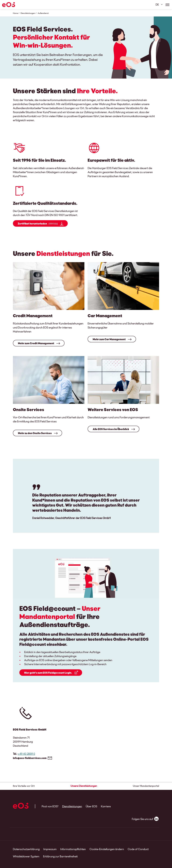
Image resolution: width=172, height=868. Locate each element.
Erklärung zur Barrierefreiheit (60, 856)
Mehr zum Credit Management (36, 343)
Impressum (50, 849)
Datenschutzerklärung (26, 849)
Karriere (106, 806)
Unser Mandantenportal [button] (146, 786)
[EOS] (9, 5)
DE (157, 4)
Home (15, 13)
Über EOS (91, 806)
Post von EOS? (50, 806)
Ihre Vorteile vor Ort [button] (24, 786)
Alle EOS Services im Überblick (111, 429)
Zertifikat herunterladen (38, 224)
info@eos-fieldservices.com (30, 758)
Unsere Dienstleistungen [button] (84, 786)
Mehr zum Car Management (109, 339)
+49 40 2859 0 (26, 754)
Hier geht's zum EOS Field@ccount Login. (48, 673)
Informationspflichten (73, 849)
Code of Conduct (138, 849)
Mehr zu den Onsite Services (35, 433)
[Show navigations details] (167, 5)
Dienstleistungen (28, 13)
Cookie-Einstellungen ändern (107, 849)
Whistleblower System (26, 856)
